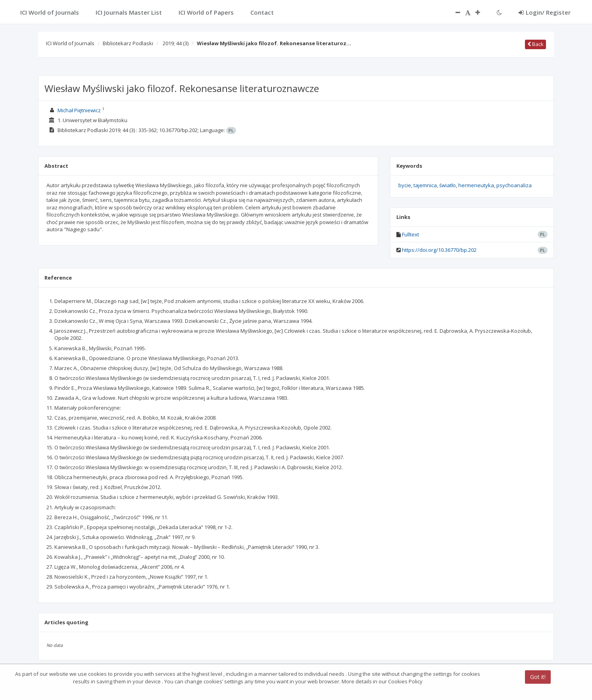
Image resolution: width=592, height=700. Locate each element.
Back (535, 44)
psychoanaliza (514, 185)
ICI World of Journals (70, 43)
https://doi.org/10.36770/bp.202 (439, 250)
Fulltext (410, 234)
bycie (405, 185)
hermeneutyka (476, 185)
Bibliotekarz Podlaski (128, 43)
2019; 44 (176, 43)
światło (448, 185)
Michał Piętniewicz (79, 110)
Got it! (538, 677)
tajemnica (425, 185)
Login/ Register (545, 12)
